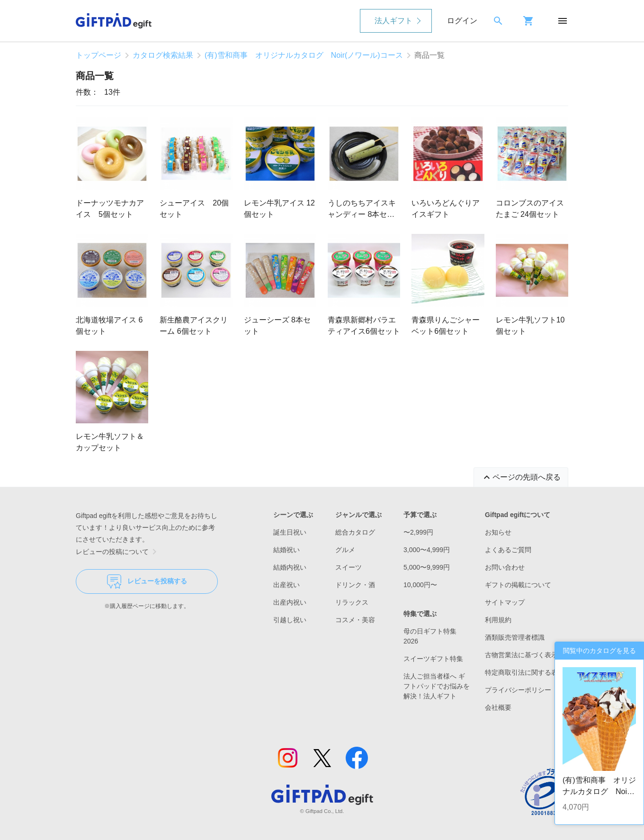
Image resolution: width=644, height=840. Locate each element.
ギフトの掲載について (518, 585)
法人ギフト (394, 21)
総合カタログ (355, 532)
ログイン (462, 21)
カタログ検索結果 (163, 55)
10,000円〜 (420, 585)
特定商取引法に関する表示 (525, 672)
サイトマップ (505, 602)
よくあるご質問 (508, 550)
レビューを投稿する (147, 581)
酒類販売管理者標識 (515, 637)
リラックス (352, 602)
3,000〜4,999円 (427, 550)
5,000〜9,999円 (427, 567)
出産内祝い (290, 602)
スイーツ (349, 567)
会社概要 (498, 707)
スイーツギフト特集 (433, 659)
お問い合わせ (505, 567)
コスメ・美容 (355, 620)
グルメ (345, 550)
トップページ (98, 55)
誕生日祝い (290, 532)
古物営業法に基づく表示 (521, 655)
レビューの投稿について (118, 552)
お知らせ (498, 532)
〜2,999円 (418, 532)
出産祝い (286, 585)
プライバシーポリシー (518, 690)
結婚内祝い (290, 567)
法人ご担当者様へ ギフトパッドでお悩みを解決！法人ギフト (437, 686)
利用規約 (498, 620)
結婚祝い (286, 550)
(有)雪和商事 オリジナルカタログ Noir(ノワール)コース (304, 55)
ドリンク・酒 (355, 585)
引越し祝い (290, 620)
